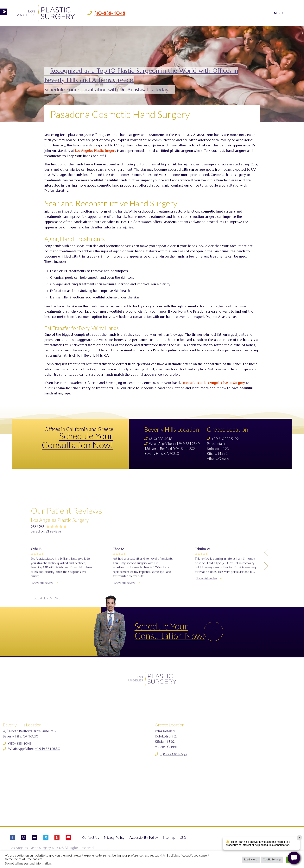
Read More (251, 860)
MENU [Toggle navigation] (283, 13)
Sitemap (169, 840)
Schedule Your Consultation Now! (77, 440)
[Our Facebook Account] (12, 842)
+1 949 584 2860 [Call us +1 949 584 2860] (187, 444)
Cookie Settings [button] (272, 860)
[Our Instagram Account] (24, 842)
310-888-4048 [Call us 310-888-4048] (111, 13)
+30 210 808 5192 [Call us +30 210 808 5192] (225, 439)
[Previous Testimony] (266, 598)
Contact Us (90, 840)
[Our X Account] (46, 842)
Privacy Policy (114, 840)
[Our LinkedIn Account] (35, 842)
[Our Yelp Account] (57, 842)
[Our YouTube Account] (68, 842)
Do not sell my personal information (28, 864)
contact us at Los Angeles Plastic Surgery (214, 383)
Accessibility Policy (144, 840)
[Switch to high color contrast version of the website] (4, 13)
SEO (183, 840)
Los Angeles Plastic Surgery (96, 151)
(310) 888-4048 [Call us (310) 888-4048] (161, 439)
